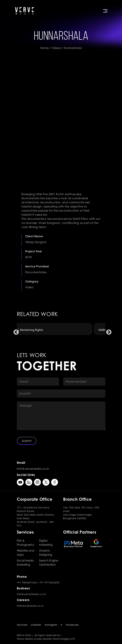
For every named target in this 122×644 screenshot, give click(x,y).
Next (107, 331)
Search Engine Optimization (49, 563)
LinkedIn (36, 625)
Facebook (72, 625)
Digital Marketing (46, 543)
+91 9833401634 (27, 582)
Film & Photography (25, 543)
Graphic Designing (46, 553)
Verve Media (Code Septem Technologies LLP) (46, 639)
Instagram (51, 625)
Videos (56, 48)
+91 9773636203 (49, 582)
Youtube (22, 625)
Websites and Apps (25, 553)
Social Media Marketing (25, 563)
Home (44, 48)
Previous (15, 331)
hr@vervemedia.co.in (30, 606)
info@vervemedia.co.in (33, 469)
